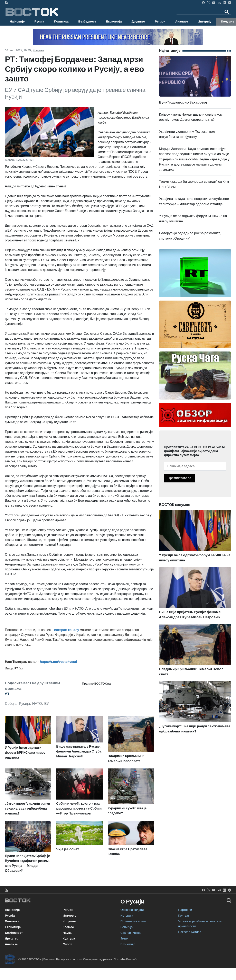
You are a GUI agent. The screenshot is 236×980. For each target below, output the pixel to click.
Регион (160, 21)
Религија (127, 927)
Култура (69, 938)
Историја (127, 916)
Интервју (205, 21)
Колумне (39, 50)
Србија (11, 704)
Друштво (138, 21)
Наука (67, 933)
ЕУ (46, 704)
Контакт (184, 916)
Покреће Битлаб (190, 932)
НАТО (37, 704)
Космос (68, 927)
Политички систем (133, 921)
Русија (39, 21)
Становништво (131, 933)
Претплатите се (180, 478)
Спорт (67, 944)
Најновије (17, 21)
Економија (114, 21)
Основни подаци (132, 910)
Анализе (182, 21)
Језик (124, 938)
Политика (61, 21)
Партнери (185, 910)
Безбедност (87, 21)
